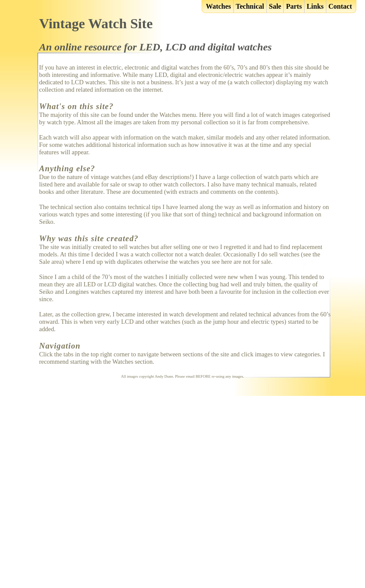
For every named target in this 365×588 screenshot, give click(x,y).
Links (315, 6)
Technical (250, 6)
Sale (275, 6)
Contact (340, 6)
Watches (219, 6)
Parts (294, 6)
